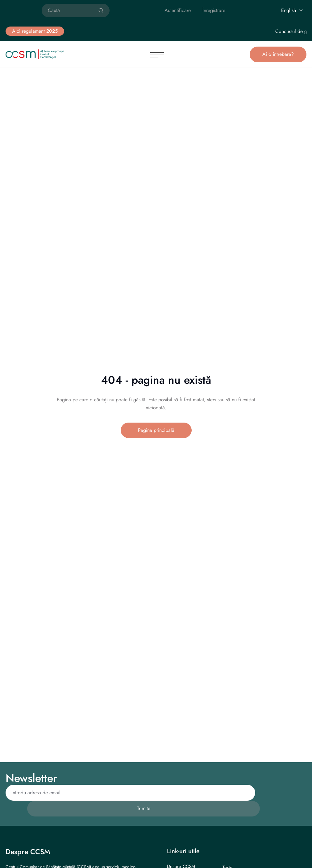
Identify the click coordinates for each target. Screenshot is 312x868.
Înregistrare (214, 10)
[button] (35, 31)
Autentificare (178, 10)
